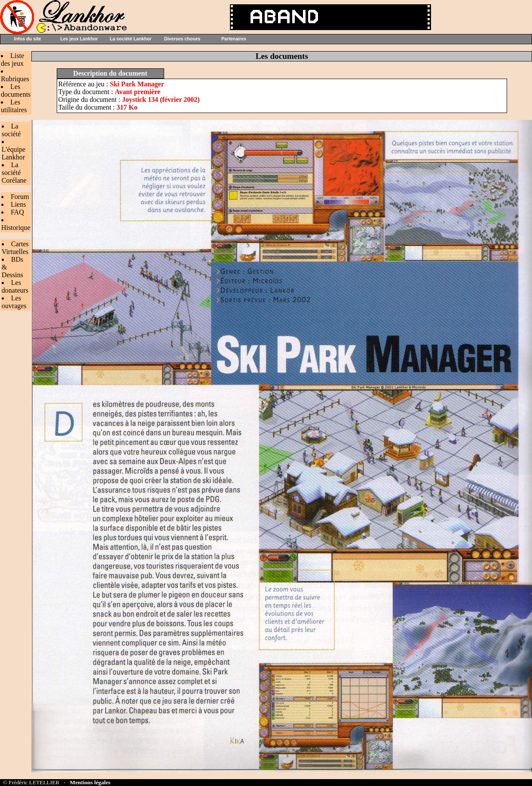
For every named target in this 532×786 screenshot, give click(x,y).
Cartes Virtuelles (15, 248)
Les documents (16, 90)
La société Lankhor (130, 39)
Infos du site (28, 39)
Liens (18, 204)
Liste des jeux (12, 60)
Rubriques (15, 79)
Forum (20, 197)
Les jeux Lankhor (79, 39)
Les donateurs (15, 286)
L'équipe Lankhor (14, 153)
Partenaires (234, 39)
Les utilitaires (14, 106)
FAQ (17, 212)
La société (11, 130)
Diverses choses (182, 39)
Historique (16, 228)
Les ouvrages (14, 302)
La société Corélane (14, 173)
